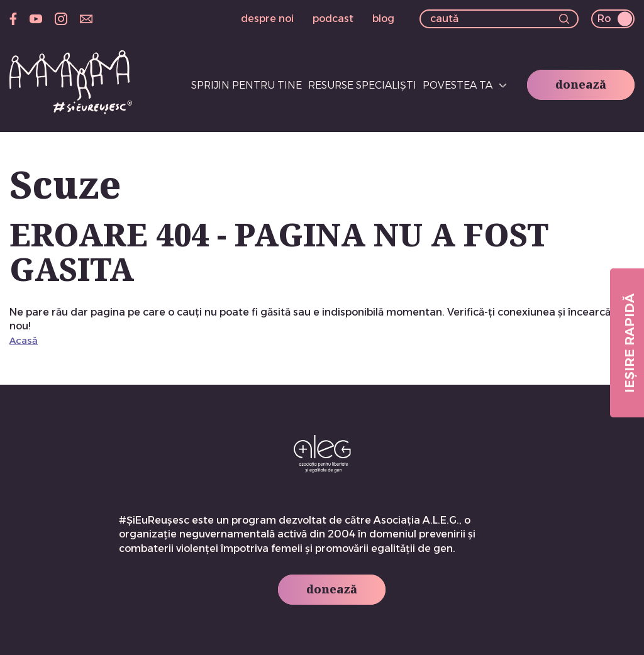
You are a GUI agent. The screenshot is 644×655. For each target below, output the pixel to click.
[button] (564, 20)
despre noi (267, 19)
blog (383, 19)
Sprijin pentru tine (247, 85)
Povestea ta (458, 85)
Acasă (24, 340)
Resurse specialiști (362, 85)
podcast (333, 19)
